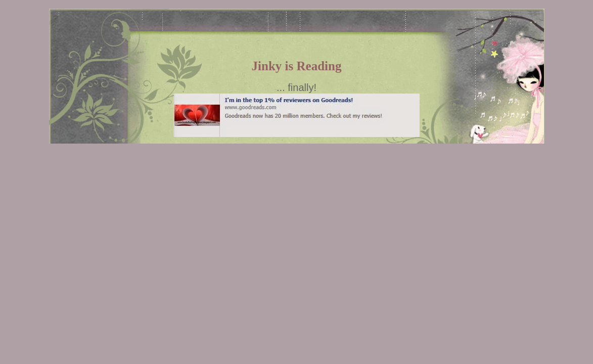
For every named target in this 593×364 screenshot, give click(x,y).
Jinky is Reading (297, 66)
